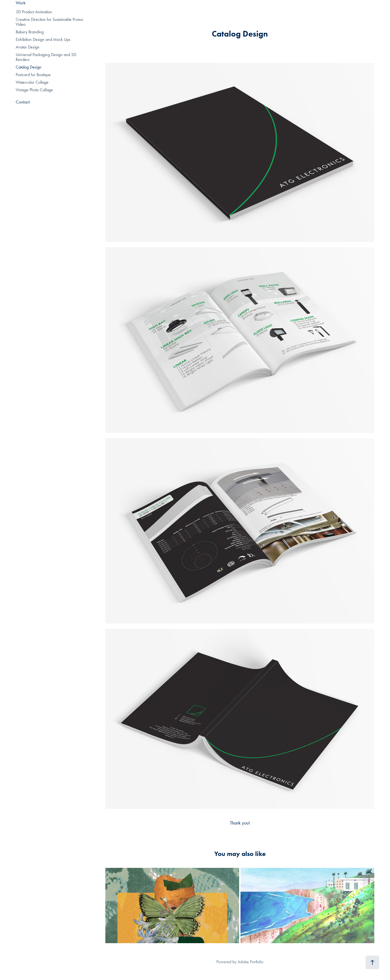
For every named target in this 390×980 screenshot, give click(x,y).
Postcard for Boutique (33, 75)
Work (21, 3)
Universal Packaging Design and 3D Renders (46, 57)
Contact (23, 102)
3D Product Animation (34, 12)
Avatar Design (28, 47)
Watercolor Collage (32, 82)
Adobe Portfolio (250, 962)
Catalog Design (29, 67)
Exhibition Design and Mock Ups (43, 39)
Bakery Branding (30, 32)
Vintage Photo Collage (34, 90)
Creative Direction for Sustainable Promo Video (49, 22)
